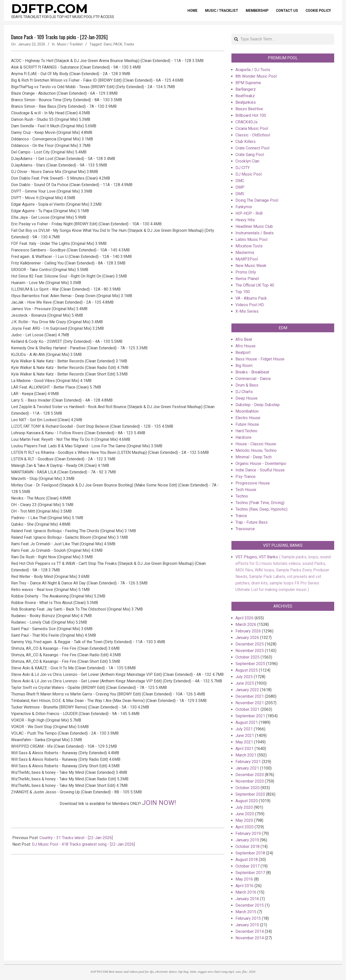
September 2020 (250, 794)
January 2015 (247, 925)
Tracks (129, 44)
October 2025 (248, 657)
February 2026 (248, 631)
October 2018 (248, 847)
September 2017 (250, 873)
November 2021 (250, 703)
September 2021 (250, 716)
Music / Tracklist (70, 44)
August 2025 (247, 670)
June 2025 (245, 683)
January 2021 (247, 768)
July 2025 (244, 677)
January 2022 (247, 690)
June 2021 (245, 736)
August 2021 (247, 722)
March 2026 (246, 624)
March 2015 (246, 912)
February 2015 (248, 918)
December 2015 (250, 905)
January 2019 (247, 840)
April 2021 (244, 749)
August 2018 (247, 860)
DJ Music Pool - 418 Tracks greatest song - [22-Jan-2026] (83, 844)
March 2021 (246, 755)
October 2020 (248, 788)
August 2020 (247, 801)
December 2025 (250, 644)
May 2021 (244, 742)
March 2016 (246, 892)
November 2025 (250, 651)
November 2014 (250, 938)
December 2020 (250, 775)
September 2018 (250, 853)
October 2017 (248, 866)
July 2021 (244, 729)
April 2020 (244, 827)
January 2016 (247, 899)
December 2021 (250, 696)
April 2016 (244, 886)
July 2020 (244, 807)
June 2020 (245, 814)
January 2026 (247, 638)
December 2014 (250, 931)
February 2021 (248, 762)
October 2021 (248, 709)
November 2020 (250, 781)
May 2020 (244, 820)
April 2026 (244, 618)
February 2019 (248, 833)
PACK (118, 44)
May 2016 (244, 879)
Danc (108, 44)
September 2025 (250, 664)
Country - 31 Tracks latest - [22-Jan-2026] (76, 838)
